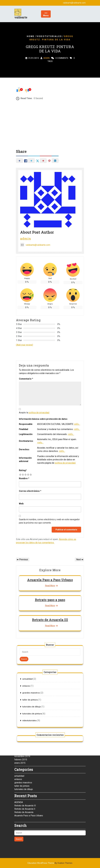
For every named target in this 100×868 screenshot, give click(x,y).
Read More (50, 586)
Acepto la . (34, 413)
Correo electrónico (30, 491)
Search (38, 657)
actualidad (19, 710)
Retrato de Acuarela (24, 746)
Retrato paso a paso (50, 600)
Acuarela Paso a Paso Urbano (50, 580)
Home (31, 36)
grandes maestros (23, 716)
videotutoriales (49, 36)
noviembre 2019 (22, 690)
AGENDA (19, 736)
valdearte (21, 17)
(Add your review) (25, 345)
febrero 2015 (21, 693)
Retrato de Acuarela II (25, 743)
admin (46, 58)
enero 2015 (20, 697)
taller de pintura (22, 720)
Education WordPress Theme (50, 863)
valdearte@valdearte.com (35, 245)
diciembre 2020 (22, 687)
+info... (77, 424)
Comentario (26, 379)
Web (21, 504)
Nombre (24, 478)
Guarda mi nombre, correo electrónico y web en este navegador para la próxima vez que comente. (49, 521)
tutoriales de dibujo (24, 723)
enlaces (18, 713)
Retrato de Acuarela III (50, 620)
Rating (23, 470)
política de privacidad (39, 413)
